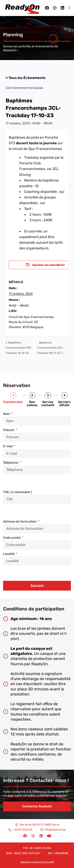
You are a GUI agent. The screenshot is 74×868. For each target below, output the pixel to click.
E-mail (8, 446)
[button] (69, 8)
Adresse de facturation (20, 521)
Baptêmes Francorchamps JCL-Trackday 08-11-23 (50, 348)
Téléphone (11, 463)
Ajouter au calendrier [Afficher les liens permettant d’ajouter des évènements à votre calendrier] (48, 265)
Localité (9, 554)
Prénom (9, 430)
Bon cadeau (32, 404)
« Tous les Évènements (26, 78)
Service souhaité (48, 404)
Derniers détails (64, 404)
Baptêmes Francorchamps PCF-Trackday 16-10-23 (19, 348)
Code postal (12, 538)
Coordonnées (13, 402)
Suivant (37, 586)
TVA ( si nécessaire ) (18, 492)
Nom (7, 414)
